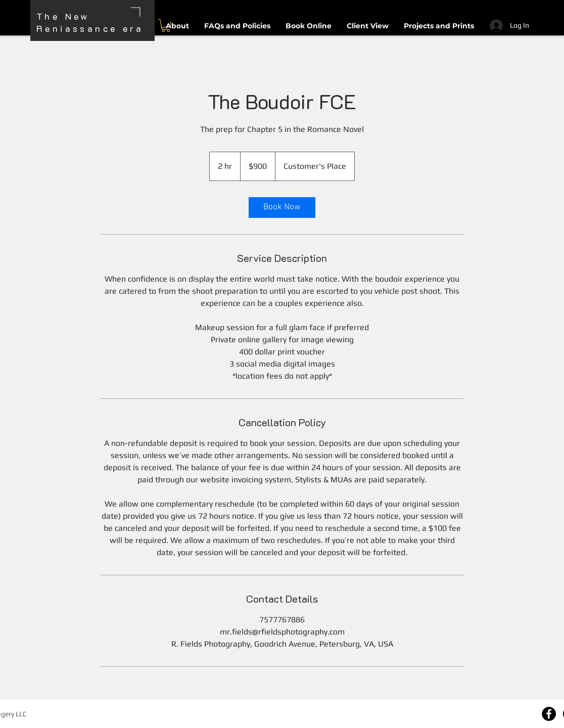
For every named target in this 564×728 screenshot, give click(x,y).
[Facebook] (549, 714)
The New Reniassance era (90, 22)
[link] (282, 208)
